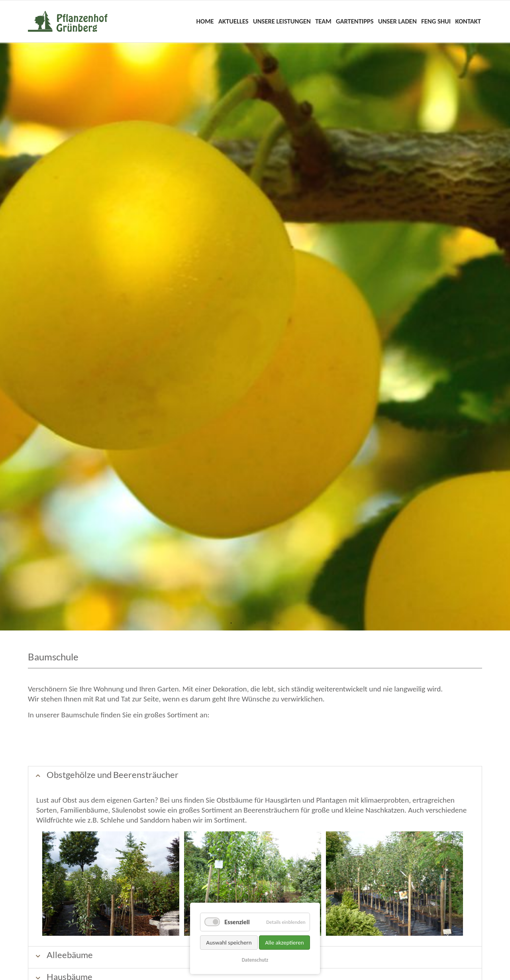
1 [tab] (231, 623)
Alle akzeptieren (284, 943)
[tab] (255, 777)
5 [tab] (279, 623)
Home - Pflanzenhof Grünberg (68, 21)
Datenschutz (255, 960)
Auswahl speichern (229, 943)
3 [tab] (255, 623)
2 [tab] (243, 623)
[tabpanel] (255, 337)
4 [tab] (267, 623)
